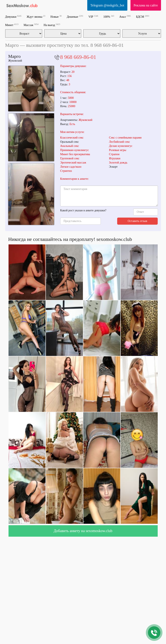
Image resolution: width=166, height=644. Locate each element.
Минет (12, 25)
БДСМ (143, 17)
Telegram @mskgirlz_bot (107, 5)
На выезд (52, 25)
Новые (56, 17)
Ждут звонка (36, 17)
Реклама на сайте (146, 5)
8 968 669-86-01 (78, 57)
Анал (125, 17)
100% (109, 17)
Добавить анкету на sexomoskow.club (83, 531)
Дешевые (75, 17)
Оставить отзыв (138, 221)
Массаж (31, 25)
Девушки (13, 17)
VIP (93, 17)
